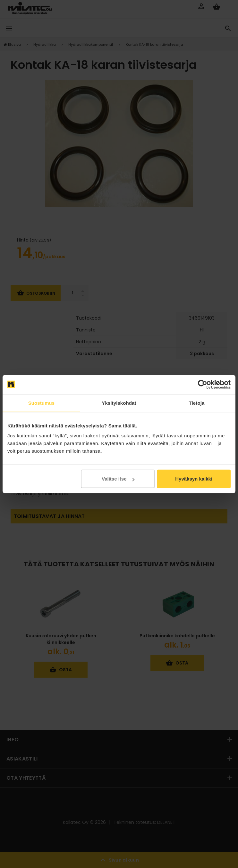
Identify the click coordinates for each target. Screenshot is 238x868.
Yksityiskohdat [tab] (119, 403)
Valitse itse (118, 479)
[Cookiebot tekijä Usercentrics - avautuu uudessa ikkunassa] (203, 384)
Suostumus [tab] (42, 403)
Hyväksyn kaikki (194, 479)
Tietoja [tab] (197, 403)
